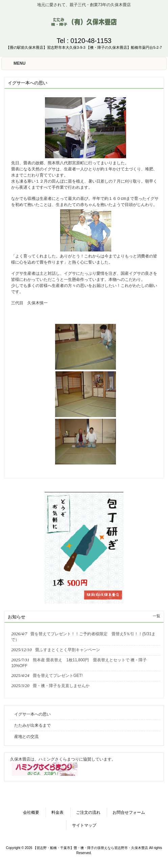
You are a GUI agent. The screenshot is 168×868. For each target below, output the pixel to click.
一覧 (157, 616)
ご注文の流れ (88, 812)
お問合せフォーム (129, 812)
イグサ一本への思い (32, 714)
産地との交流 (26, 737)
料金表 (57, 812)
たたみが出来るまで (32, 725)
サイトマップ (84, 825)
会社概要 (31, 812)
